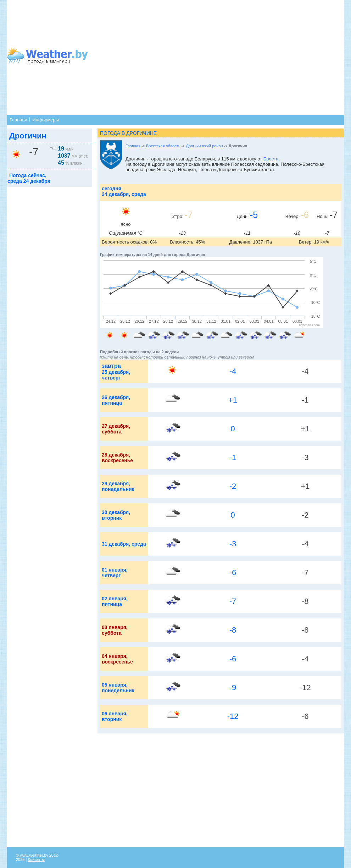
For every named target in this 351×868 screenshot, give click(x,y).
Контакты (36, 859)
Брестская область (163, 146)
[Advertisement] (202, 57)
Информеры (45, 120)
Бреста (271, 159)
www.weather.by (34, 855)
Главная (18, 120)
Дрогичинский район (205, 146)
